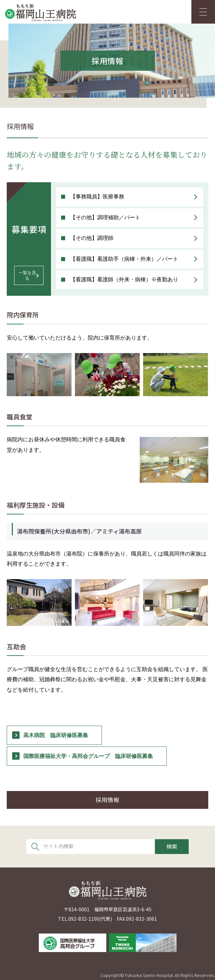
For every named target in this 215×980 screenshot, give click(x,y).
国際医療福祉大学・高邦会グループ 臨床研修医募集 (88, 756)
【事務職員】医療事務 (97, 197)
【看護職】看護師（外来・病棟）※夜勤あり (124, 279)
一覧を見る (27, 275)
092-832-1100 (84, 919)
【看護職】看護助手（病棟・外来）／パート (124, 259)
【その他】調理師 (92, 238)
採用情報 (107, 800)
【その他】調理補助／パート (105, 217)
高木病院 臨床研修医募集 (56, 735)
